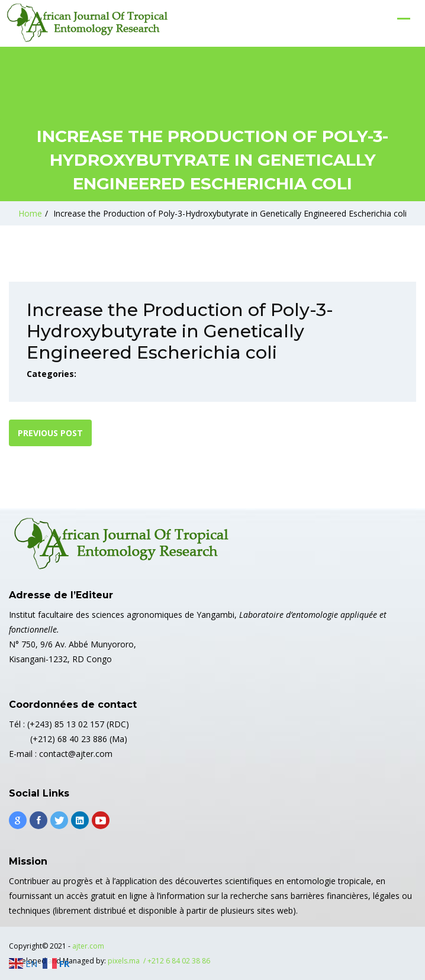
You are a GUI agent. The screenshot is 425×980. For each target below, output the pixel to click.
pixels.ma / (128, 961)
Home (30, 213)
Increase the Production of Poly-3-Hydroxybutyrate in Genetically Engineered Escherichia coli (230, 213)
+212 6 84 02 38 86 (179, 961)
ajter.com (88, 946)
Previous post (50, 433)
